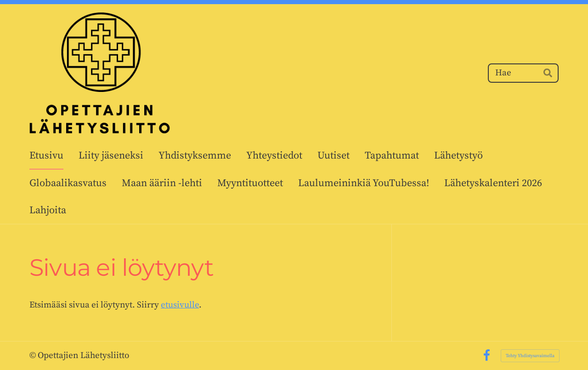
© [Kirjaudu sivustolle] (34, 356)
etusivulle (180, 305)
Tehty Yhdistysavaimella (530, 356)
